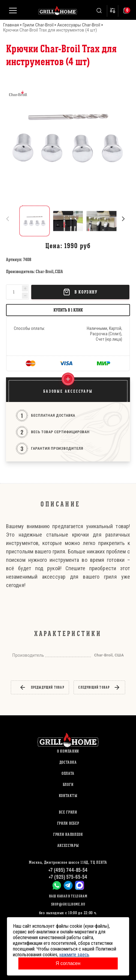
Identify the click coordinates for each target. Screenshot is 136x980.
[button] (126, 221)
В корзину (80, 292)
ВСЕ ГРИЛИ (68, 812)
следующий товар (99, 687)
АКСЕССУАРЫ (68, 846)
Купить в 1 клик (68, 310)
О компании (68, 751)
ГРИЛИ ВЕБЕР (68, 823)
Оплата (68, 773)
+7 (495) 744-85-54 (68, 870)
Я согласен (68, 963)
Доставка (68, 762)
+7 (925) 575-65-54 (68, 877)
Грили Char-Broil (38, 25)
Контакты (68, 796)
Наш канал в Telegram (68, 896)
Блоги (68, 785)
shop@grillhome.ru (68, 904)
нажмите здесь (74, 955)
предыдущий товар (42, 687)
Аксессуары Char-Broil (79, 25)
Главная (11, 25)
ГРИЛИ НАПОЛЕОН (68, 834)
